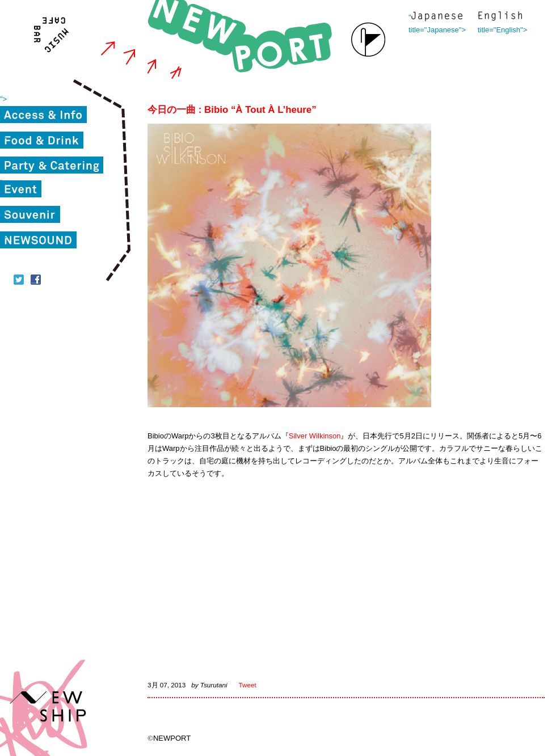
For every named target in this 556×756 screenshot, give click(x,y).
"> (3, 99)
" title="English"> (500, 17)
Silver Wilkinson (315, 436)
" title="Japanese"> (437, 17)
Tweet (248, 685)
